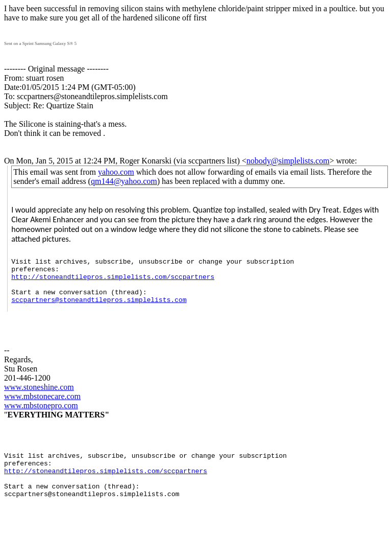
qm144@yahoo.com (124, 181)
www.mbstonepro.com (41, 418)
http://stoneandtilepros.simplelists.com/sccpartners (113, 283)
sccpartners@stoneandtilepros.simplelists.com (99, 310)
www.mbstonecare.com (42, 408)
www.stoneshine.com (39, 399)
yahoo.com (116, 172)
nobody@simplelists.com (288, 161)
